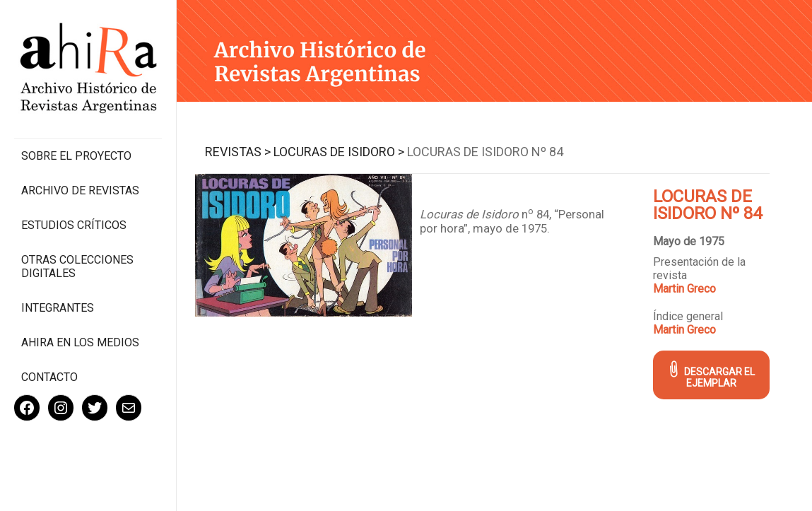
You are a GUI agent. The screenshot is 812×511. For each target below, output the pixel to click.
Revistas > (238, 152)
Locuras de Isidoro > (339, 152)
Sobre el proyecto (76, 156)
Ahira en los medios (80, 342)
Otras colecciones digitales (77, 266)
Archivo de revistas (80, 190)
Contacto (49, 377)
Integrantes (58, 308)
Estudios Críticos (74, 225)
